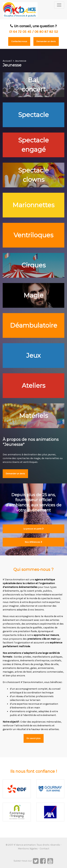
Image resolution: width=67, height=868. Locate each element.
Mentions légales (28, 849)
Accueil (7, 61)
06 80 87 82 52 (46, 32)
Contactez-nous (19, 41)
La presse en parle (34, 529)
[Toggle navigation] (59, 5)
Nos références (34, 542)
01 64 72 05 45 (20, 32)
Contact (44, 849)
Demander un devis (46, 41)
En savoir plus (34, 738)
